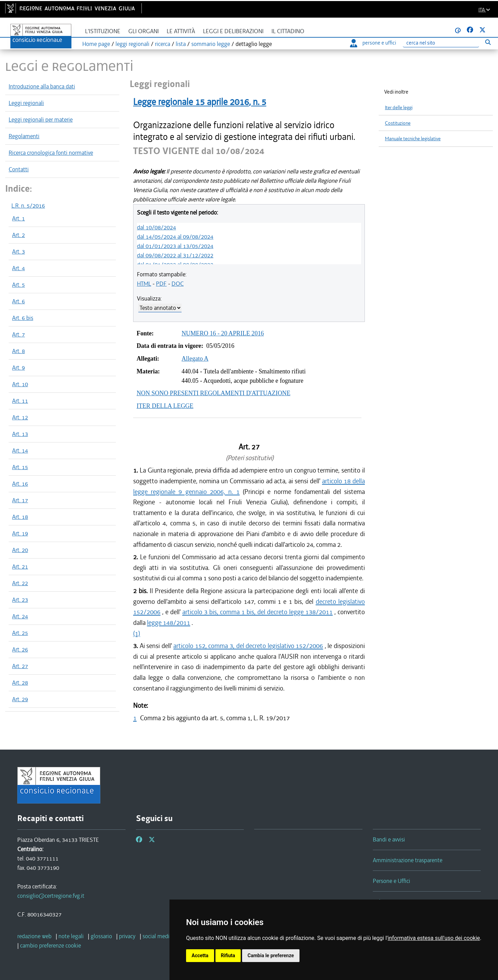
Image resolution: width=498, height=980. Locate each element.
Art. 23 (20, 600)
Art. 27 (20, 666)
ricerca (163, 44)
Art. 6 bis (23, 318)
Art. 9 (19, 368)
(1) (137, 633)
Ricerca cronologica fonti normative (51, 153)
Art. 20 (20, 550)
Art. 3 (19, 251)
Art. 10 (20, 384)
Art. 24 (20, 616)
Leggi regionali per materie (41, 120)
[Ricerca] (441, 43)
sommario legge (211, 44)
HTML (144, 284)
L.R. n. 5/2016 (28, 206)
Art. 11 (20, 401)
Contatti (19, 169)
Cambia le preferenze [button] (271, 955)
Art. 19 (20, 533)
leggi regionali (132, 44)
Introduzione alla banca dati (42, 86)
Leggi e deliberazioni (233, 31)
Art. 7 (19, 334)
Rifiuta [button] (228, 955)
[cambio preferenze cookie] (50, 945)
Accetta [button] (200, 955)
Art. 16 (20, 484)
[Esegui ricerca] (488, 42)
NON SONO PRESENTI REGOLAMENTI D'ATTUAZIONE (214, 393)
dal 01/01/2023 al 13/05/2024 (175, 246)
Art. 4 (19, 268)
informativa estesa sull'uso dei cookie (434, 938)
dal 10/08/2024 (156, 227)
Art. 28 (20, 683)
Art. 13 (20, 434)
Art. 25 (20, 633)
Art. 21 (20, 567)
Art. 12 (20, 417)
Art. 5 (19, 285)
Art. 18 (20, 517)
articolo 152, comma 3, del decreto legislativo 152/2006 (248, 646)
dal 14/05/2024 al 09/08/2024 (175, 237)
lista (181, 44)
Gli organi (144, 31)
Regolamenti (24, 136)
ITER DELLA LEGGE (165, 406)
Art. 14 (20, 450)
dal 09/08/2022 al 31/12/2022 (175, 255)
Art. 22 (20, 583)
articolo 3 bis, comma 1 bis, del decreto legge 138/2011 (257, 612)
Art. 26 (20, 649)
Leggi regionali (26, 103)
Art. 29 (20, 699)
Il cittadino (288, 31)
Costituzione (398, 123)
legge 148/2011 (169, 623)
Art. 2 (19, 235)
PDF (161, 284)
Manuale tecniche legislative (413, 139)
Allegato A (195, 359)
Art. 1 (19, 218)
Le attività (181, 31)
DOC (178, 284)
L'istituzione (103, 31)
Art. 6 (19, 301)
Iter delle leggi (399, 108)
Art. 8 (19, 351)
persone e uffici (373, 43)
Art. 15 (20, 467)
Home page (96, 44)
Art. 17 (20, 500)
